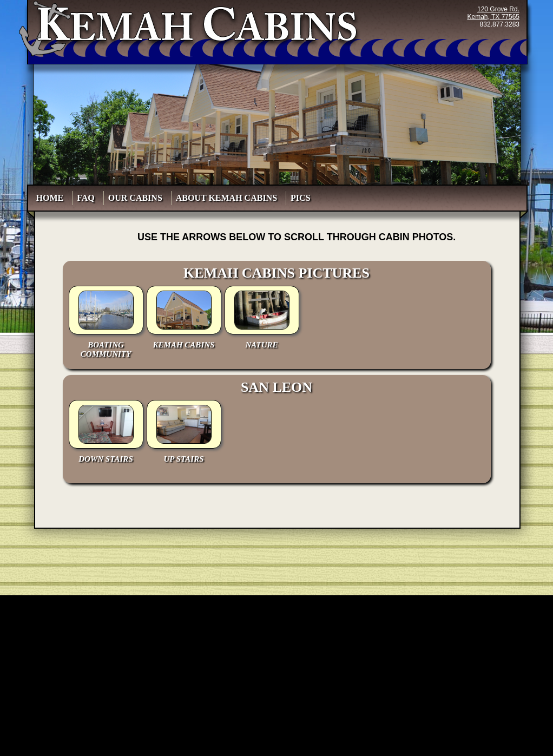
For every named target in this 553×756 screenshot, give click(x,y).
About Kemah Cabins (229, 198)
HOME (52, 198)
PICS (302, 198)
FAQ (88, 198)
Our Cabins (137, 198)
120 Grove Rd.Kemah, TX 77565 (494, 13)
